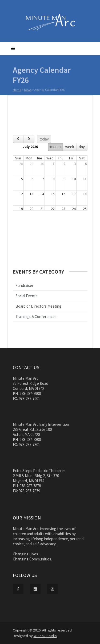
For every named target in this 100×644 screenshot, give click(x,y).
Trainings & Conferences (36, 317)
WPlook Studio (45, 636)
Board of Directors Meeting (38, 306)
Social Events (27, 296)
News (28, 90)
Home (17, 90)
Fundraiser (24, 285)
